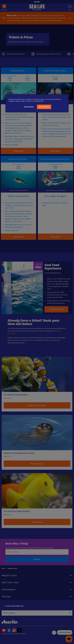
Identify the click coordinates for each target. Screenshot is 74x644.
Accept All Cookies (44, 107)
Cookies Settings (29, 107)
